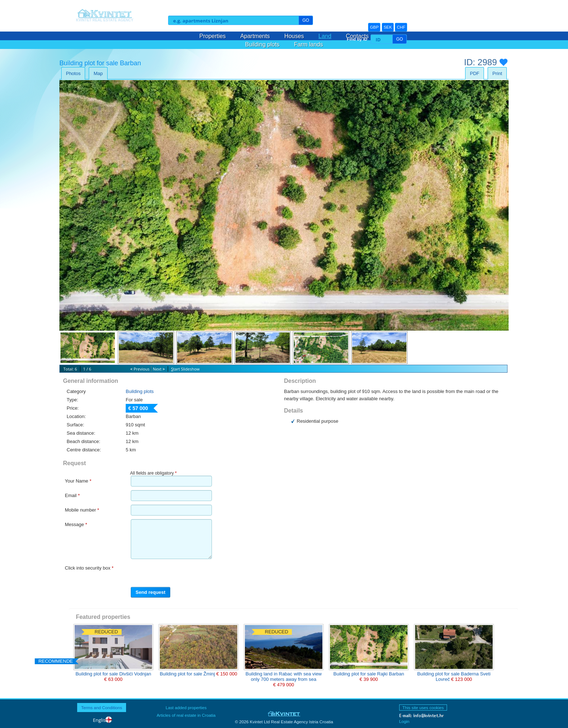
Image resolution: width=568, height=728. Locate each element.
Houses (294, 36)
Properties (212, 36)
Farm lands (309, 44)
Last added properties (186, 708)
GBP (374, 27)
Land (325, 36)
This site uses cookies (423, 708)
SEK (388, 27)
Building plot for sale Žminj (188, 674)
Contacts (357, 36)
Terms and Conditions (102, 708)
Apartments (255, 36)
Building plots (262, 44)
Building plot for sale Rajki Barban (369, 674)
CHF (401, 27)
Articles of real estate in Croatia (186, 715)
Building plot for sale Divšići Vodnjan (113, 674)
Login (404, 721)
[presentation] (171, 573)
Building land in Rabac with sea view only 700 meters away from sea (284, 677)
